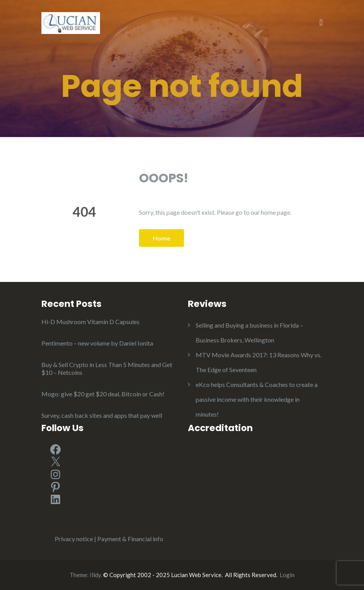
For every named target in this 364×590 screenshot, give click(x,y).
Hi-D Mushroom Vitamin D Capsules (90, 322)
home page (276, 212)
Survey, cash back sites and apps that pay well (102, 415)
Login (287, 575)
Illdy (95, 575)
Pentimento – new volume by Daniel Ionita (97, 343)
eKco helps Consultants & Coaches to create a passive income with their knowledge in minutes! (257, 399)
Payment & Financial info (130, 539)
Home (161, 238)
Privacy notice (74, 539)
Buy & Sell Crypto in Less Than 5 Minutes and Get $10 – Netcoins (107, 368)
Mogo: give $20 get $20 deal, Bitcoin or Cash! (103, 394)
